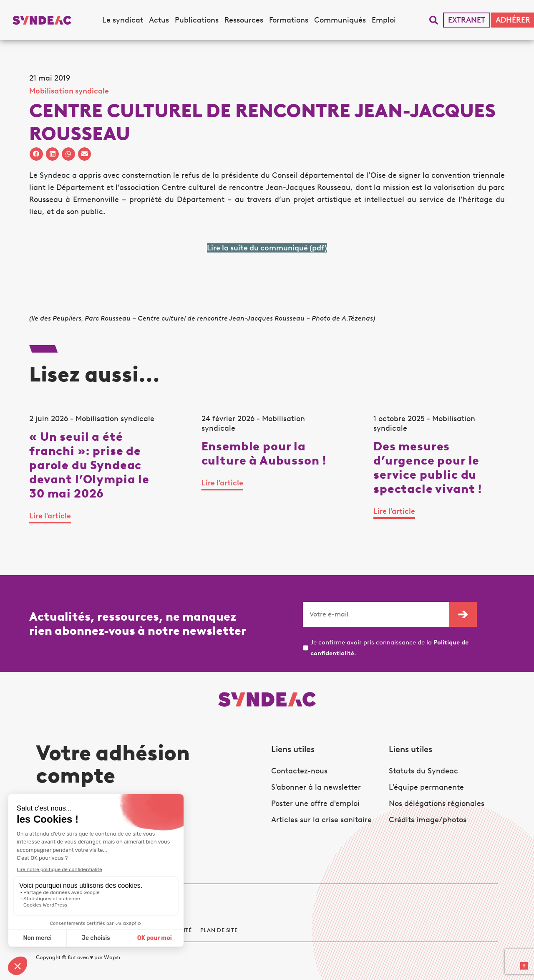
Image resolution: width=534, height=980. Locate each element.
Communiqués (340, 20)
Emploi (384, 20)
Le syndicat (123, 20)
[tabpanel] (95, 475)
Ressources (244, 20)
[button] (434, 20)
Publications (197, 20)
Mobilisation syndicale (69, 91)
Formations (289, 20)
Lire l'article (50, 516)
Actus (159, 20)
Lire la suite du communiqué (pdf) (267, 248)
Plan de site (219, 930)
